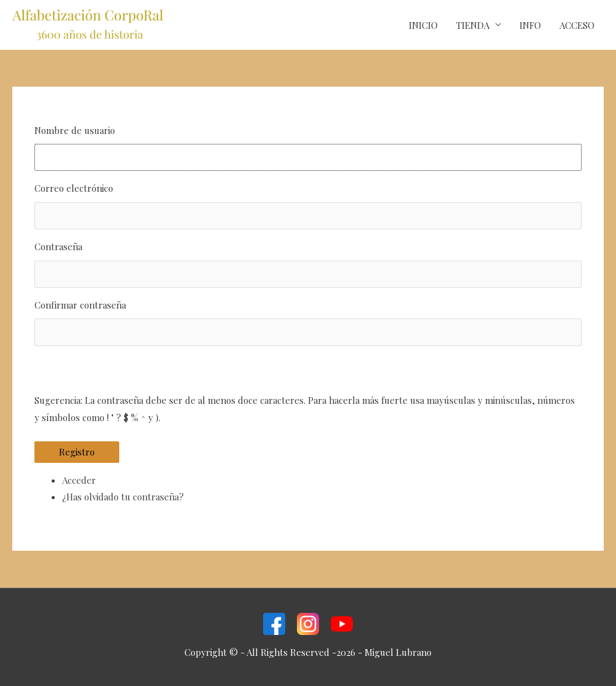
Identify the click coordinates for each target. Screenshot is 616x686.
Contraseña (58, 246)
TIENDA (473, 25)
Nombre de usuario (75, 130)
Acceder (79, 480)
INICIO (423, 25)
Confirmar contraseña (80, 305)
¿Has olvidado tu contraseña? (123, 497)
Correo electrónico (74, 188)
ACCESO (577, 25)
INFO (530, 25)
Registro (77, 452)
